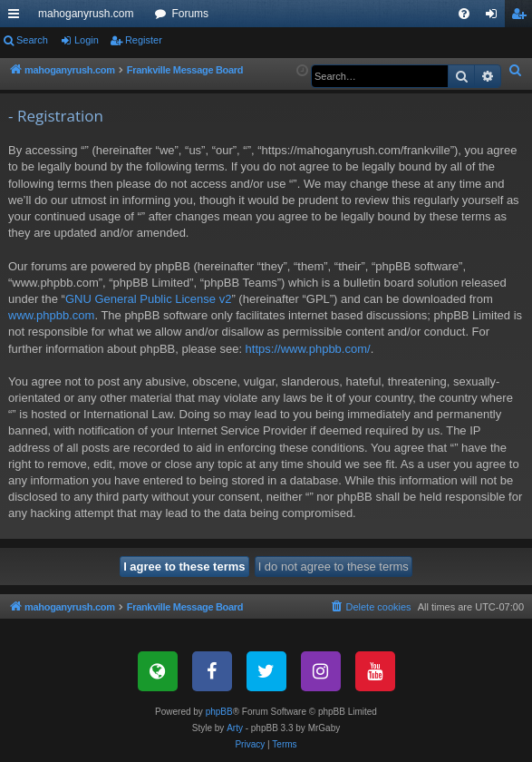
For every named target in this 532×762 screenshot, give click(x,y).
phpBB (219, 712)
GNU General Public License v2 (149, 299)
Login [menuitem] (495, 17)
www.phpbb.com (51, 315)
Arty (235, 728)
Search (32, 40)
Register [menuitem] (522, 17)
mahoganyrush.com (86, 14)
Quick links (17, 17)
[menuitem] (464, 14)
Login (87, 40)
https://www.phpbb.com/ (308, 349)
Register (144, 40)
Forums (190, 14)
